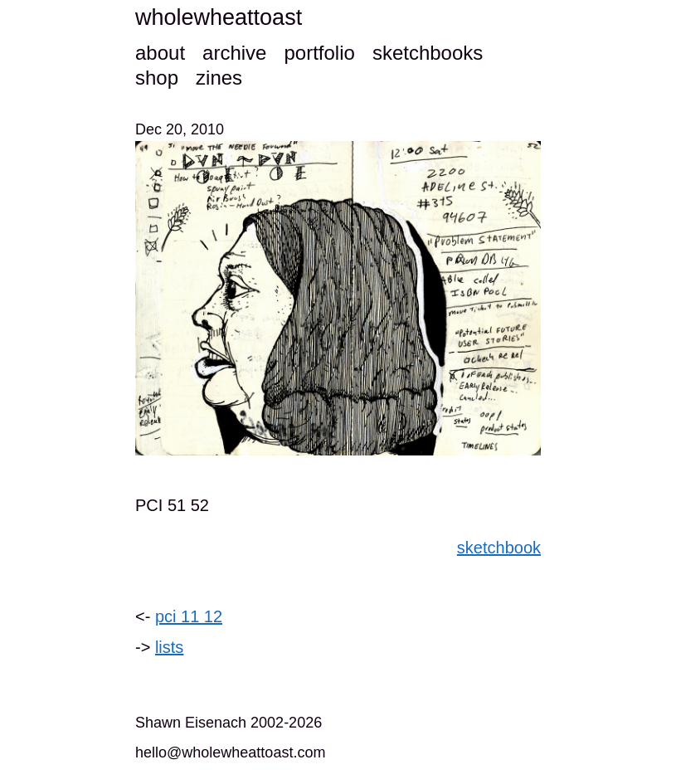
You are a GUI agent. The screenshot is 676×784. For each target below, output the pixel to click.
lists (169, 647)
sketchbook (499, 548)
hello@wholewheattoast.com (230, 752)
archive (234, 53)
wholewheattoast (219, 17)
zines (219, 78)
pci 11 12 (189, 616)
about (160, 53)
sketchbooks (428, 53)
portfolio (319, 53)
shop (157, 78)
